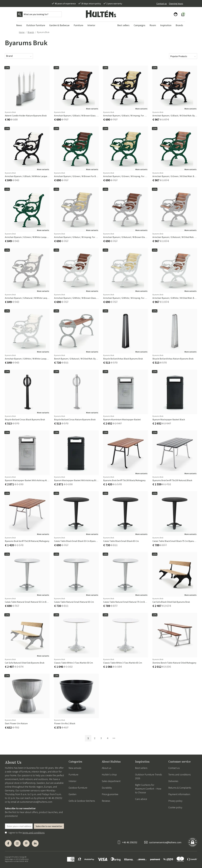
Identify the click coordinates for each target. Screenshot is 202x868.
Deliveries (173, 781)
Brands (31, 32)
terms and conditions (34, 833)
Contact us (162, 3)
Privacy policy (175, 801)
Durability (107, 788)
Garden (72, 794)
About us (107, 768)
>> (114, 738)
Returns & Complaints (180, 788)
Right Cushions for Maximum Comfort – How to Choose (148, 789)
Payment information (179, 794)
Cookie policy (175, 807)
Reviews (106, 801)
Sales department (111, 781)
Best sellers (141, 768)
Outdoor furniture (78, 788)
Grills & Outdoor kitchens (82, 801)
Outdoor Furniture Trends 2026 (149, 776)
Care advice (141, 799)
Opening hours (176, 3)
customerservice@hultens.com (36, 802)
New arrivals (75, 768)
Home (22, 32)
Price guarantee (110, 794)
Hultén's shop (109, 775)
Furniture (73, 775)
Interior (72, 781)
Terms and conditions (180, 775)
